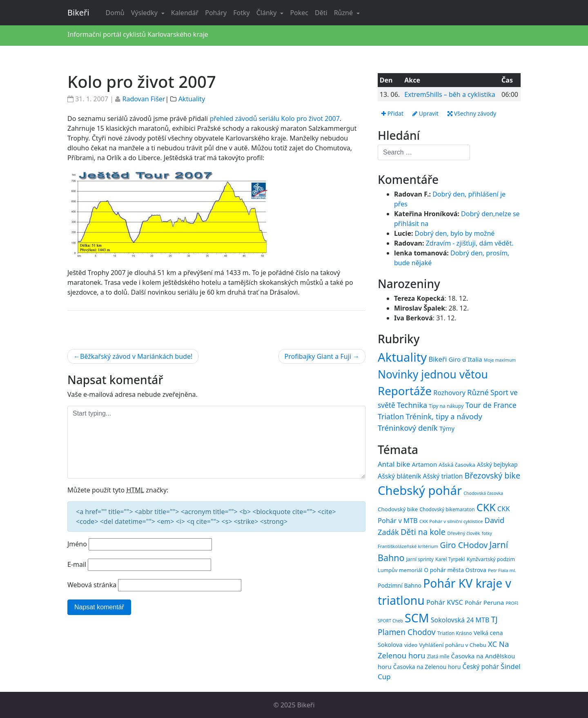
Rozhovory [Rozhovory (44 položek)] (449, 393)
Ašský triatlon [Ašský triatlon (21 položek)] (443, 476)
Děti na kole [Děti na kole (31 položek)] (423, 532)
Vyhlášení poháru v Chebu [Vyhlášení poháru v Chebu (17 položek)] (452, 645)
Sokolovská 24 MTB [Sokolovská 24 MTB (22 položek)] (460, 620)
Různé (344, 13)
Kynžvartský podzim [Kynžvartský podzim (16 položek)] (491, 559)
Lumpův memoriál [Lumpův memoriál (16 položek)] (400, 570)
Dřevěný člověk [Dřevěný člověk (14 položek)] (463, 533)
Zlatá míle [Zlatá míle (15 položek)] (438, 656)
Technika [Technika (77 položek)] (412, 405)
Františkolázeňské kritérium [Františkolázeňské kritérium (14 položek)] (408, 546)
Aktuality (192, 99)
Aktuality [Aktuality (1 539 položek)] (402, 357)
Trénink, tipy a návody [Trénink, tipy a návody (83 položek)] (444, 416)
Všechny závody (472, 113)
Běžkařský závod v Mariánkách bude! (136, 356)
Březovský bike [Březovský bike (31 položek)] (492, 475)
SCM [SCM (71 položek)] (417, 618)
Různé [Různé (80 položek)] (478, 392)
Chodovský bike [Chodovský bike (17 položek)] (398, 509)
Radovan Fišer (144, 99)
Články (267, 13)
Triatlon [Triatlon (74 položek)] (391, 416)
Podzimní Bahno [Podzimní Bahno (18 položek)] (400, 585)
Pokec (299, 13)
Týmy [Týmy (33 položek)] (447, 428)
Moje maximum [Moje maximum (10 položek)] (500, 360)
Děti (321, 13)
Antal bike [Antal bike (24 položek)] (394, 464)
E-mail (77, 564)
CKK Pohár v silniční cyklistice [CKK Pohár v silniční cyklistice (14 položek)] (451, 521)
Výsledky (145, 13)
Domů (115, 13)
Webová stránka (92, 585)
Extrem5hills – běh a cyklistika (450, 94)
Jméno (77, 544)
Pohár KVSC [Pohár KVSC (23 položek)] (445, 602)
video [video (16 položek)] (411, 645)
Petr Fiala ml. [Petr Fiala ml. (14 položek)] (502, 570)
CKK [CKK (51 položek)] (486, 507)
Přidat (392, 113)
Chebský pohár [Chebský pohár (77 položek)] (420, 490)
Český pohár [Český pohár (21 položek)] (480, 667)
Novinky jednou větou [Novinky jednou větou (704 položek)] (433, 374)
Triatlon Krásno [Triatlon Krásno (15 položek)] (455, 633)
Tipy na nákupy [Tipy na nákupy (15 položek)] (446, 406)
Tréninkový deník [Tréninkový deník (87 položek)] (408, 428)
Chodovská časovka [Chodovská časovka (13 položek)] (483, 493)
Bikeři (78, 12)
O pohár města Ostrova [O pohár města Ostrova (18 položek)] (455, 570)
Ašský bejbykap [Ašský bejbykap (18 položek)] (497, 464)
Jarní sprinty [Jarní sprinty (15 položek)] (420, 559)
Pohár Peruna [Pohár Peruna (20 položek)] (484, 602)
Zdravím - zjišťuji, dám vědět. (470, 243)
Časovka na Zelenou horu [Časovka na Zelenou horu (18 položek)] (427, 667)
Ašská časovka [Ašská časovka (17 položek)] (457, 465)
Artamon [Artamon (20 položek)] (424, 464)
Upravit (425, 113)
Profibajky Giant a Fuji (318, 356)
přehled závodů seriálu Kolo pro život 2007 (274, 119)
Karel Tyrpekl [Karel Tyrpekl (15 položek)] (450, 559)
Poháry (216, 13)
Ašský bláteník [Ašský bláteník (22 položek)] (399, 476)
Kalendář (185, 13)
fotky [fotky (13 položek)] (487, 533)
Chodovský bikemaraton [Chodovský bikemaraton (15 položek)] (447, 509)
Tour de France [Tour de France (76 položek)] (491, 405)
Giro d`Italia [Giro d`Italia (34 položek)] (465, 359)
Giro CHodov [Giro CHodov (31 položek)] (464, 545)
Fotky (241, 13)
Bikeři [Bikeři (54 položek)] (438, 359)
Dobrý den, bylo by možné (455, 233)
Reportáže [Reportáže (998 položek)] (405, 391)
